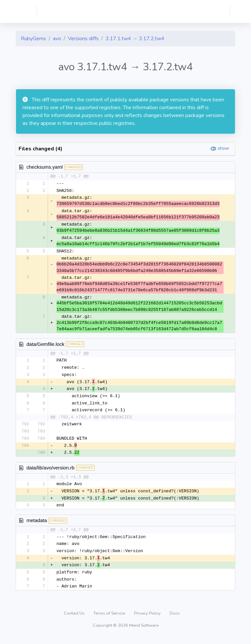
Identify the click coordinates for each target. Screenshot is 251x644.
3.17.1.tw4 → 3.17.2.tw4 (135, 39)
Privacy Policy (148, 619)
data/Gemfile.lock (45, 345)
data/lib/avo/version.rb (50, 471)
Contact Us (75, 619)
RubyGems (33, 39)
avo (57, 39)
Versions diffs (83, 39)
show (223, 148)
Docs (175, 619)
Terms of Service (110, 619)
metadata (37, 525)
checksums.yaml (45, 167)
